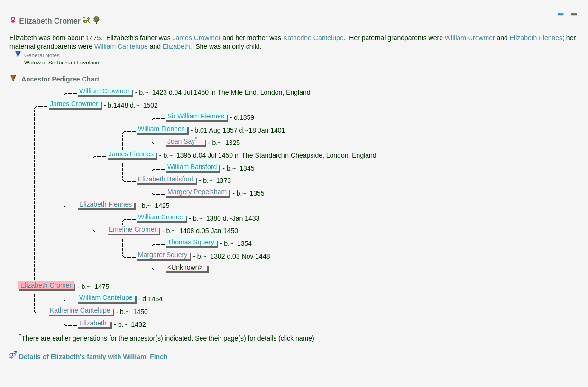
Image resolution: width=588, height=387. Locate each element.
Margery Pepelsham (197, 192)
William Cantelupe (121, 46)
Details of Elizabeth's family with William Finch (93, 357)
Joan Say (181, 141)
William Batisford (192, 167)
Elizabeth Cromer (46, 285)
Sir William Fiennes (196, 116)
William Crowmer (470, 38)
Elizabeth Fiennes (536, 38)
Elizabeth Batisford (166, 179)
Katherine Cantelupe (313, 38)
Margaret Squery (163, 255)
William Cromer (161, 217)
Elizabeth (176, 46)
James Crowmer (197, 38)
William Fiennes (161, 129)
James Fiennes (131, 154)
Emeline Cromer (133, 229)
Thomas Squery (191, 242)
